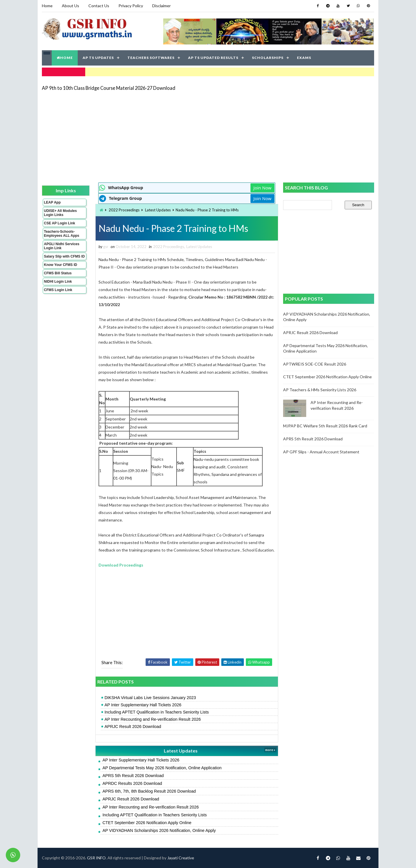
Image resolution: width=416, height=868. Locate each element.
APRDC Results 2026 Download (132, 783)
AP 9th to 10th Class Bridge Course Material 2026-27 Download (109, 88)
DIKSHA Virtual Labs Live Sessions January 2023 (150, 698)
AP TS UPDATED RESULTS (213, 58)
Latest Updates (158, 210)
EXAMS (304, 58)
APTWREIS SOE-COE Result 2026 (315, 364)
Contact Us (99, 6)
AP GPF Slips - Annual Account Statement (321, 452)
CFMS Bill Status (58, 273)
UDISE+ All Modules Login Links (60, 213)
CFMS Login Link (58, 290)
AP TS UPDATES (98, 58)
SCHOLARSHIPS (268, 58)
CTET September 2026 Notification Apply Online (147, 823)
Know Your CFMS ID (61, 265)
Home (47, 6)
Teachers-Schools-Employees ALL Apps (62, 234)
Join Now (262, 188)
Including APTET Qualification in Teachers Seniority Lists (157, 712)
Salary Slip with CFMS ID (64, 256)
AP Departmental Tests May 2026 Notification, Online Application (162, 768)
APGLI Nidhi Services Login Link (62, 246)
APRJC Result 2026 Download (133, 727)
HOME (65, 58)
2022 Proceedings (124, 210)
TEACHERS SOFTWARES (151, 58)
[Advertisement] (208, 136)
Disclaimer (161, 6)
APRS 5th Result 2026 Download (133, 776)
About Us (70, 6)
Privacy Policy (131, 6)
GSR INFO (96, 858)
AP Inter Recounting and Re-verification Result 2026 (153, 719)
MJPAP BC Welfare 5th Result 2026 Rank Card (325, 426)
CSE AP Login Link (60, 223)
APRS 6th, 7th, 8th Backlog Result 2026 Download (149, 791)
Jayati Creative (181, 858)
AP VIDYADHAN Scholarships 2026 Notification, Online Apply (159, 830)
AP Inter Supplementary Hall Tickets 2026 (143, 705)
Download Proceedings (121, 565)
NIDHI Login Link (58, 282)
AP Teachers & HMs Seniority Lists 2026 (320, 390)
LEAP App (52, 202)
